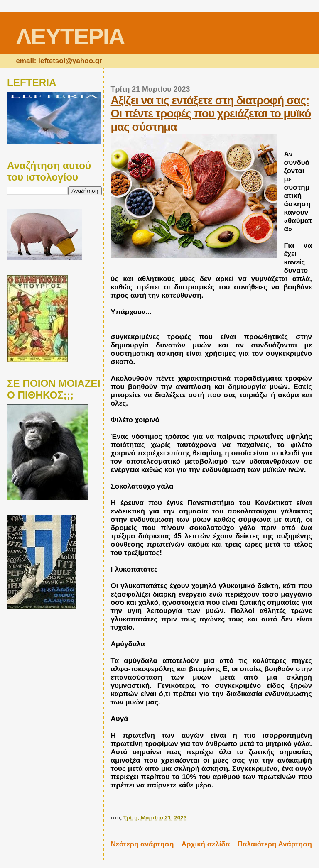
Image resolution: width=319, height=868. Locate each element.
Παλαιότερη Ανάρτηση (275, 844)
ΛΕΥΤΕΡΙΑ (70, 36)
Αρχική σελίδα (206, 844)
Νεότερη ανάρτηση (142, 844)
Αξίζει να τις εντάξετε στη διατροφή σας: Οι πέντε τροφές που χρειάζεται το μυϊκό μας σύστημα (211, 114)
